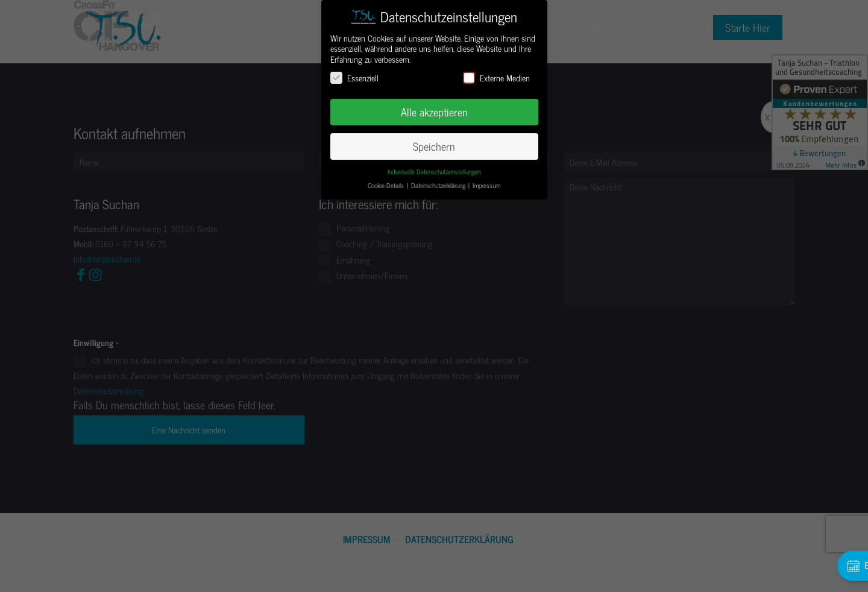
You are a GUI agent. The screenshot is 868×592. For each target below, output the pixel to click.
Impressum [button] (486, 185)
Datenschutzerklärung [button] (439, 185)
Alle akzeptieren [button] (434, 112)
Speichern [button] (434, 146)
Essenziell (354, 77)
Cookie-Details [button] (387, 185)
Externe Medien (496, 77)
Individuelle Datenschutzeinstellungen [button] (434, 172)
